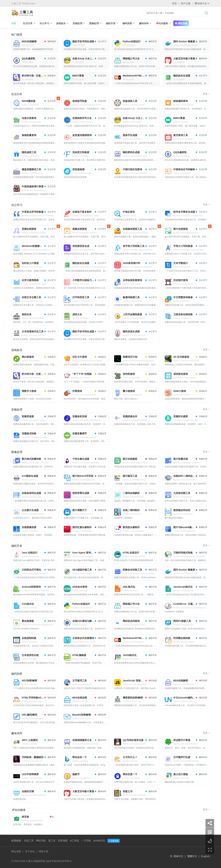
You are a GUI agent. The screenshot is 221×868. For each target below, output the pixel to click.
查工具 (52, 841)
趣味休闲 (145, 23)
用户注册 (186, 3)
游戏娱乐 (62, 23)
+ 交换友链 (114, 841)
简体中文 (178, 856)
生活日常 (29, 23)
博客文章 (44, 851)
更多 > (206, 94)
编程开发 (112, 23)
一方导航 (86, 841)
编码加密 (129, 23)
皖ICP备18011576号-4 (59, 861)
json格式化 (99, 841)
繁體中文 (192, 856)
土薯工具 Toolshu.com (23, 3)
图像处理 (96, 23)
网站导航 (181, 23)
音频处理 (79, 23)
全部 (14, 23)
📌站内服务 (163, 23)
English (205, 856)
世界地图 (63, 841)
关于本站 (30, 851)
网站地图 (16, 851)
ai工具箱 (74, 841)
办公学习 (46, 23)
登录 (174, 3)
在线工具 (29, 841)
